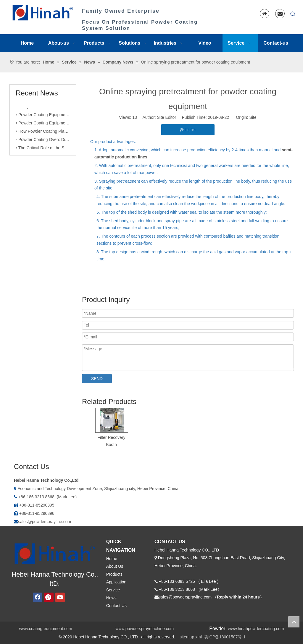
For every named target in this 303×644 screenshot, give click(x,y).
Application (116, 582)
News (111, 598)
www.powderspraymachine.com (145, 629)
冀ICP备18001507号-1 (225, 637)
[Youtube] (60, 597)
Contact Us (116, 606)
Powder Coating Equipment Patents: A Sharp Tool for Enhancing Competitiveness (43, 125)
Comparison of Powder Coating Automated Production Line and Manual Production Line (43, 108)
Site (253, 117)
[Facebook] (38, 597)
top (294, 622)
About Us (115, 566)
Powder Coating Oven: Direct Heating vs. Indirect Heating (43, 141)
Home (112, 559)
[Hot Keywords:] (293, 14)
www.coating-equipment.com (46, 629)
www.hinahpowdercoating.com (256, 629)
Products (114, 574)
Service (113, 590)
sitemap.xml (191, 637)
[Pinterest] (49, 597)
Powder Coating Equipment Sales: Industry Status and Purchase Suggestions (43, 116)
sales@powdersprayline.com (45, 522)
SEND (97, 379)
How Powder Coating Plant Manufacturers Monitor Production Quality (43, 133)
